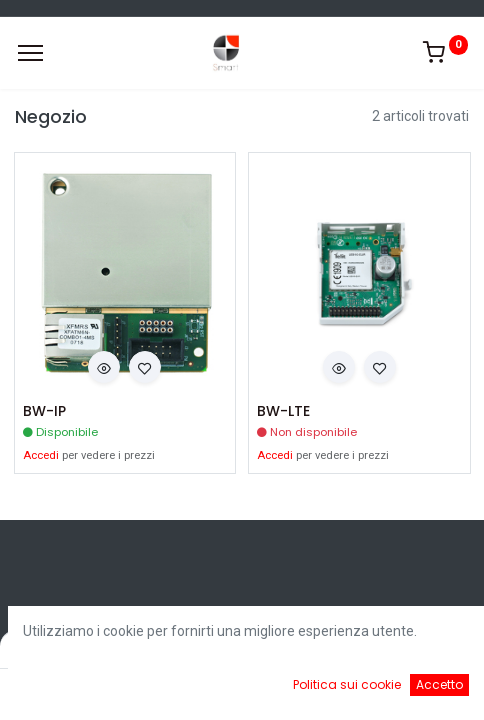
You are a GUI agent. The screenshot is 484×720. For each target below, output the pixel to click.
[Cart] (300, 690)
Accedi (41, 455)
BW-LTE (283, 411)
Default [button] (368, 649)
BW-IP (44, 411)
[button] (104, 367)
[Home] (66, 690)
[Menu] (30, 53)
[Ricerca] (183, 690)
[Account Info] (418, 690)
